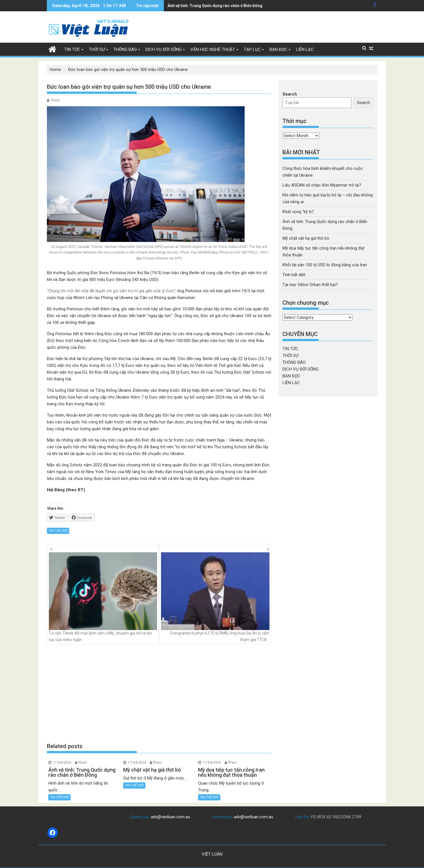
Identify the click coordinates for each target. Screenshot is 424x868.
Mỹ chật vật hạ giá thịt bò (191, 6)
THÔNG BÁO (125, 49)
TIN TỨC (72, 49)
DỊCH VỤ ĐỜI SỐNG (164, 49)
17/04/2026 (62, 763)
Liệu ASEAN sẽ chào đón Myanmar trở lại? (322, 185)
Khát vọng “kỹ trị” (298, 212)
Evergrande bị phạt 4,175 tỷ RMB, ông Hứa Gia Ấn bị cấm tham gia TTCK (215, 597)
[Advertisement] (159, 694)
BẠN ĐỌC (278, 49)
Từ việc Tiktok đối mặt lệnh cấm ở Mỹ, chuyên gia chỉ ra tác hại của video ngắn (103, 597)
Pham (55, 100)
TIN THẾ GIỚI (58, 531)
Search (290, 94)
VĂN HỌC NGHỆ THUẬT (213, 49)
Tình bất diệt (294, 275)
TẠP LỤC (252, 49)
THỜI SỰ (97, 49)
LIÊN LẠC (305, 49)
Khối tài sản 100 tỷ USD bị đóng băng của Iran (325, 265)
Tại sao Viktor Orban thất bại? (310, 285)
